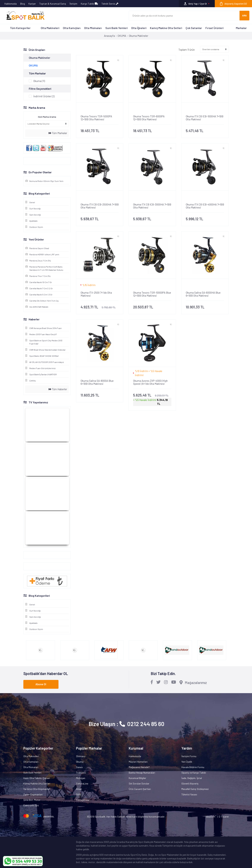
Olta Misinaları (93, 28)
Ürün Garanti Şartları (140, 789)
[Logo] (24, 16)
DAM (78, 794)
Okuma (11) (39, 81)
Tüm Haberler (58, 389)
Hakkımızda (11, 4)
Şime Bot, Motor (32, 800)
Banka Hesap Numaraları (142, 773)
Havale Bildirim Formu (193, 767)
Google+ (30, 555)
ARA (244, 15)
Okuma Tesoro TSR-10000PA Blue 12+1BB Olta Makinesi (152, 294)
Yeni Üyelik (187, 762)
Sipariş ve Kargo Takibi (194, 773)
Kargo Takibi (89, 4)
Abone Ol (41, 684)
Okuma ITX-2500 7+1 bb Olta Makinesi (96, 294)
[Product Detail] (100, 109)
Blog (23, 4)
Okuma (80, 762)
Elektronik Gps (31, 805)
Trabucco (81, 773)
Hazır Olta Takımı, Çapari (37, 778)
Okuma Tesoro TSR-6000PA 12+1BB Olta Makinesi (149, 118)
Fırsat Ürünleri (215, 28)
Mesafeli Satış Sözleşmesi (195, 789)
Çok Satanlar (194, 28)
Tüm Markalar (58, 133)
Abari (79, 789)
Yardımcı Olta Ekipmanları (37, 789)
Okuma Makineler (139, 36)
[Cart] (233, 4)
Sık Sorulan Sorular (139, 783)
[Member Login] (197, 4)
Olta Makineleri (50, 28)
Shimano (81, 756)
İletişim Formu (189, 756)
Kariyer (32, 4)
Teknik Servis (110, 4)
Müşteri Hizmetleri (138, 762)
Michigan (81, 778)
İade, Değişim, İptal (192, 778)
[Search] (184, 16)
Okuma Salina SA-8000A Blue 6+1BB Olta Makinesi (97, 382)
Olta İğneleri (139, 28)
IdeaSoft (211, 817)
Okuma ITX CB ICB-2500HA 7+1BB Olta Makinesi (100, 206)
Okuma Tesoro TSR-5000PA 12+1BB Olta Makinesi (96, 118)
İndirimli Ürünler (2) (44, 96)
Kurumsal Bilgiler (137, 778)
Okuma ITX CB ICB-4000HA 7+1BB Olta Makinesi (205, 206)
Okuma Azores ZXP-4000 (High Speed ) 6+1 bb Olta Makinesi (150, 382)
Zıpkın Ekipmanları (33, 794)
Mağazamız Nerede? (139, 767)
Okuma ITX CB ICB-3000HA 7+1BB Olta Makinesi (152, 206)
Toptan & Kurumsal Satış (53, 4)
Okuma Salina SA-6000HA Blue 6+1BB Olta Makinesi (203, 294)
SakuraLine (82, 783)
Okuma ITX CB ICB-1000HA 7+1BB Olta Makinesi (205, 118)
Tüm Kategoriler (20, 28)
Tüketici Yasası (189, 794)
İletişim (73, 4)
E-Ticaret (224, 817)
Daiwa (79, 767)
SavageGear (83, 800)
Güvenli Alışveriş (190, 783)
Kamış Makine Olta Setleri (166, 28)
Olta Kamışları (72, 28)
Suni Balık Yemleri (117, 28)
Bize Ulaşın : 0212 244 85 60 (127, 724)
